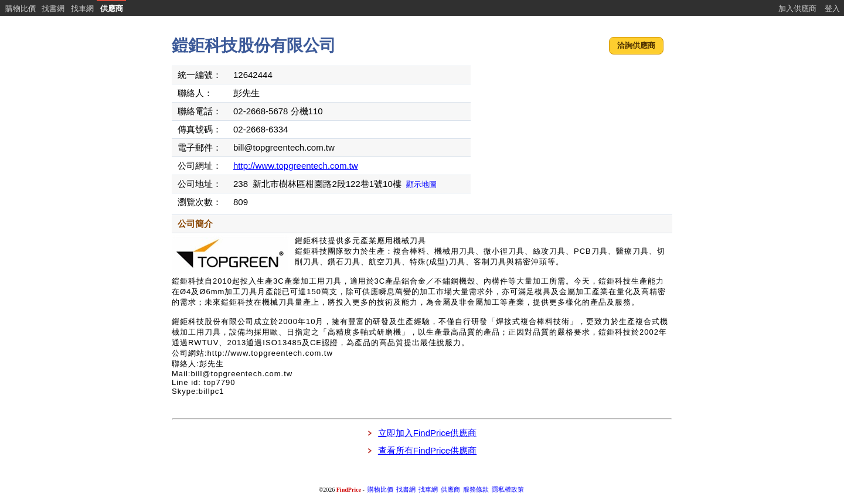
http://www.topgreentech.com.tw (296, 166)
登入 (832, 8)
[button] (636, 46)
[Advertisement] (573, 138)
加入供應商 (797, 8)
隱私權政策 (508, 490)
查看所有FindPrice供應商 (427, 450)
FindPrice (349, 490)
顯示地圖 (421, 184)
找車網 (82, 8)
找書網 (53, 8)
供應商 (112, 8)
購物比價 (21, 8)
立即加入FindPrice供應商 (427, 433)
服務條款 (476, 490)
